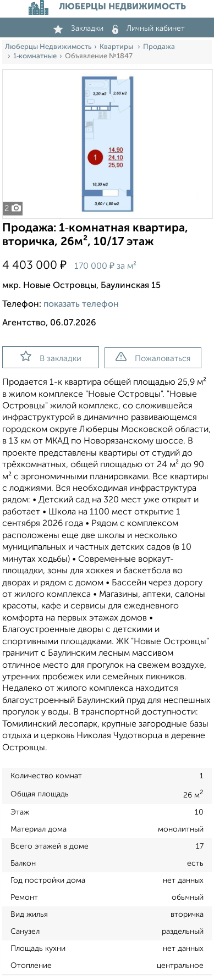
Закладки (78, 29)
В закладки (51, 357)
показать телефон (81, 304)
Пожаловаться (153, 357)
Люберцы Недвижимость (48, 47)
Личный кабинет (149, 29)
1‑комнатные (35, 56)
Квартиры (117, 47)
